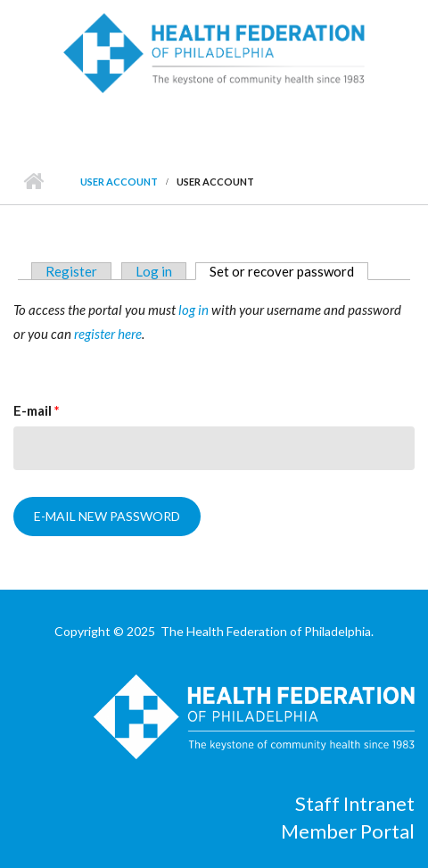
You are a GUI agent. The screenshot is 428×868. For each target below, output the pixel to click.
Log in (154, 271)
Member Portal (348, 831)
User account (119, 182)
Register (71, 271)
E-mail (37, 410)
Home (33, 182)
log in (193, 310)
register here (108, 334)
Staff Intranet (355, 803)
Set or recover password (289, 271)
